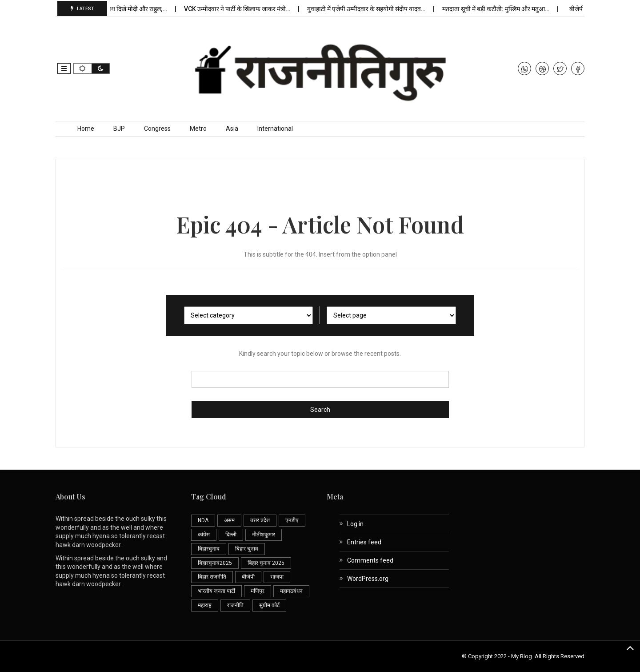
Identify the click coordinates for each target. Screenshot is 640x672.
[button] (64, 68)
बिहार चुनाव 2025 (266, 563)
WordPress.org (368, 579)
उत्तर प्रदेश (260, 520)
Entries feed (364, 542)
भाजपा (277, 577)
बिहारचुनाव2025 (215, 563)
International (275, 129)
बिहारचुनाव (209, 549)
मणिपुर (258, 591)
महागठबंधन (291, 591)
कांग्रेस (204, 535)
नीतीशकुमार (264, 535)
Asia (232, 129)
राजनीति (235, 605)
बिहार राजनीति (212, 577)
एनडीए (292, 520)
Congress (157, 129)
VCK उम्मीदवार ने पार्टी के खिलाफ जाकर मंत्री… (240, 9)
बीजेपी (248, 577)
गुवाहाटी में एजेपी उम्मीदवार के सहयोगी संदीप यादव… (369, 9)
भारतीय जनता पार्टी (216, 591)
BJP (119, 129)
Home (86, 129)
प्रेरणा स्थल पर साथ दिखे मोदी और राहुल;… (123, 9)
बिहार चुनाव (247, 549)
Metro (198, 129)
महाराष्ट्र (205, 605)
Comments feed (370, 560)
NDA (203, 520)
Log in (355, 524)
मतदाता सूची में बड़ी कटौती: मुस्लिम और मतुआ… (499, 9)
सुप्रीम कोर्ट (269, 605)
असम (229, 520)
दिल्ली (231, 535)
